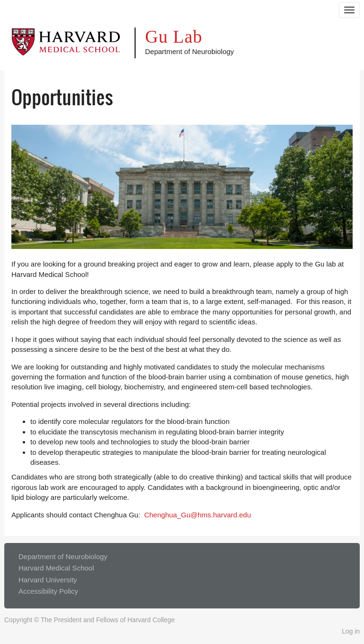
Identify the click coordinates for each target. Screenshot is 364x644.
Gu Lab (174, 37)
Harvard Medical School (56, 568)
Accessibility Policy (48, 591)
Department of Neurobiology (63, 557)
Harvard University (48, 580)
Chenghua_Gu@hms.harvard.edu (197, 515)
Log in (351, 631)
